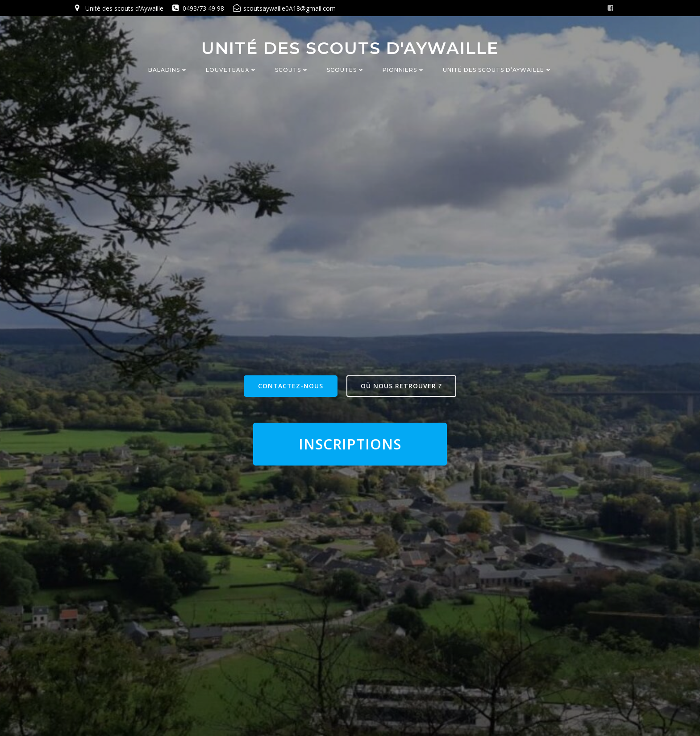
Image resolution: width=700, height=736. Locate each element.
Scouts (292, 70)
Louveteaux (231, 70)
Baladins (168, 70)
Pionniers (404, 70)
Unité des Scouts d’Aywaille (498, 70)
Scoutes (346, 70)
